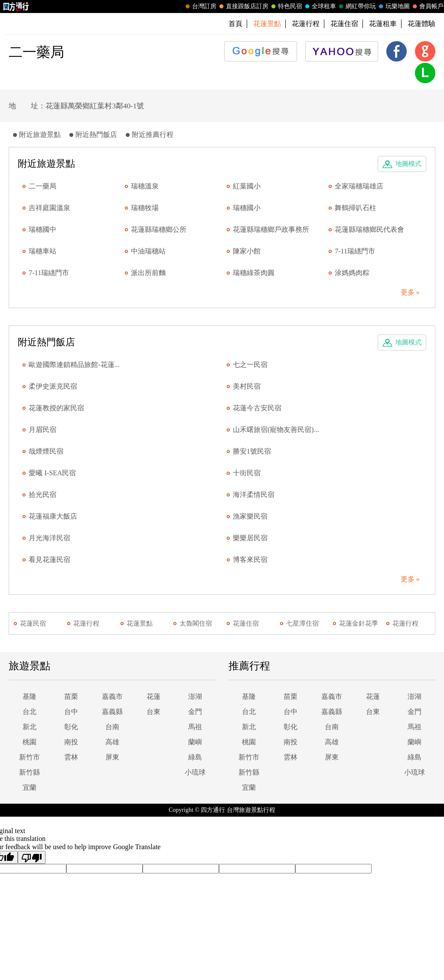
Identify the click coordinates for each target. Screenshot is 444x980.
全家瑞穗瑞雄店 (359, 186)
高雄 (112, 742)
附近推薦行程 (153, 135)
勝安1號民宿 (252, 451)
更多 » (410, 292)
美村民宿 (247, 386)
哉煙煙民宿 (46, 451)
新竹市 (29, 757)
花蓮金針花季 (359, 623)
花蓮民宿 (33, 623)
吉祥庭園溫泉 (49, 208)
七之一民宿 (250, 365)
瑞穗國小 (247, 208)
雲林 (71, 757)
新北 (29, 727)
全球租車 (320, 6)
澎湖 (195, 696)
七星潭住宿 (302, 623)
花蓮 (153, 696)
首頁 (235, 24)
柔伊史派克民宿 (53, 386)
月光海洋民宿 (49, 538)
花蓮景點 (140, 623)
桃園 (29, 742)
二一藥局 (42, 186)
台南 (112, 727)
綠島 (195, 757)
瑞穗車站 (42, 251)
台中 (71, 712)
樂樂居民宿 (250, 538)
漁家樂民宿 (250, 516)
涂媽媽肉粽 (352, 273)
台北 (29, 712)
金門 (195, 712)
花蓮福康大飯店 (53, 516)
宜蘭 (29, 787)
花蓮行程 (306, 24)
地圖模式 (408, 164)
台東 (153, 712)
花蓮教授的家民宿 (56, 408)
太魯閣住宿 (196, 623)
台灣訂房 (200, 6)
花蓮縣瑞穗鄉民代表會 (369, 229)
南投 (71, 742)
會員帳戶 (427, 6)
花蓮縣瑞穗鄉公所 (159, 229)
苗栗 (71, 696)
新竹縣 (29, 772)
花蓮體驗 (421, 24)
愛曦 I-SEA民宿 (52, 473)
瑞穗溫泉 (145, 186)
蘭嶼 (195, 742)
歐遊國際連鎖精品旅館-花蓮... (74, 365)
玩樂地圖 (393, 6)
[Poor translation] (32, 857)
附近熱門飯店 (96, 135)
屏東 (112, 757)
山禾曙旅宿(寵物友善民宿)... (276, 430)
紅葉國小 (247, 186)
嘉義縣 (112, 712)
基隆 (29, 696)
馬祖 (195, 727)
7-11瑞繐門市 (355, 251)
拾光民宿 (42, 495)
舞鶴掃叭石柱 (356, 208)
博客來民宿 (250, 560)
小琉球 (195, 772)
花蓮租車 (383, 24)
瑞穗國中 (42, 229)
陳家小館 (247, 251)
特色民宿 (286, 6)
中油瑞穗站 (148, 251)
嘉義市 (112, 696)
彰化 (71, 727)
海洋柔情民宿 (254, 495)
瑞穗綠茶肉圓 (254, 273)
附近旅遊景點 (40, 135)
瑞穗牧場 (145, 208)
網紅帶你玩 (356, 6)
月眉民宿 (42, 430)
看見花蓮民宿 (49, 560)
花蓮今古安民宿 (257, 408)
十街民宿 (247, 473)
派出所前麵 (148, 273)
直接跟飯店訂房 (243, 6)
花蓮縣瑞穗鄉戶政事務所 (271, 229)
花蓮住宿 (344, 24)
